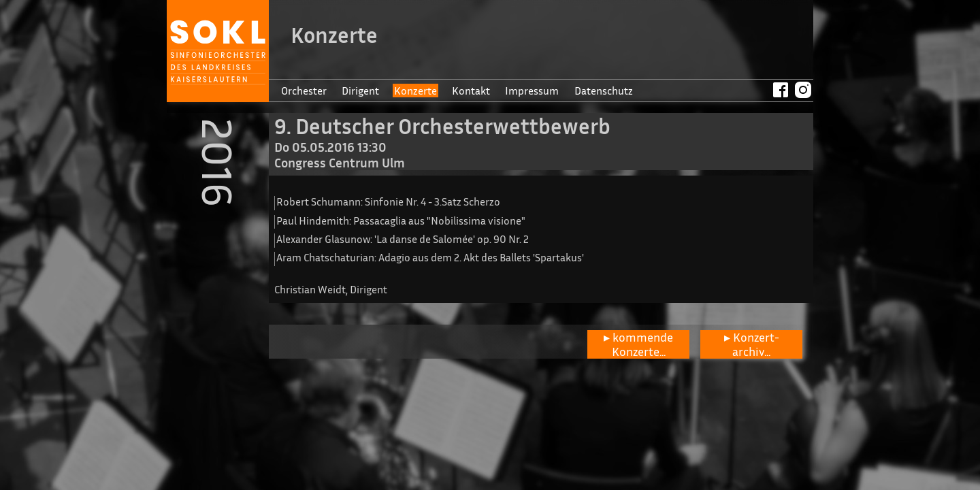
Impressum (532, 91)
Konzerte (415, 91)
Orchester (304, 91)
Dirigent (360, 91)
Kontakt (471, 91)
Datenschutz (604, 91)
